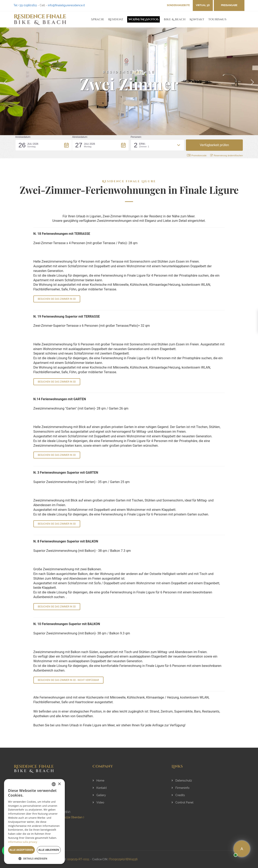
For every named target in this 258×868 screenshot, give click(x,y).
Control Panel (182, 802)
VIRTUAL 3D (203, 5)
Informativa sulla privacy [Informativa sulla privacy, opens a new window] (23, 842)
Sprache (98, 19)
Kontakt (197, 19)
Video (98, 802)
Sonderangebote (178, 5)
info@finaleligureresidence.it (66, 5)
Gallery (99, 795)
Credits (178, 795)
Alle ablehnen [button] (49, 850)
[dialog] (34, 822)
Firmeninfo (180, 788)
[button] (44, 145)
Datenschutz (182, 781)
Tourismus (217, 19)
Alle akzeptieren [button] (21, 850)
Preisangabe (229, 5)
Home (98, 781)
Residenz (116, 19)
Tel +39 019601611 (25, 5)
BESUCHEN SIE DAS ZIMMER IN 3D (57, 299)
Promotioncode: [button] (197, 155)
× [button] (59, 784)
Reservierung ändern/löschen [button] (227, 155)
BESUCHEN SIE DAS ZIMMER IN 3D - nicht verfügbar (68, 680)
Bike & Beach (175, 19)
